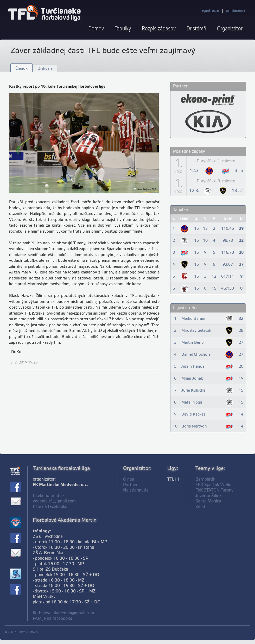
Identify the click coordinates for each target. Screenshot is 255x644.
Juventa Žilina (209, 496)
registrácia (210, 11)
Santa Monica (208, 501)
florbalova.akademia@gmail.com (63, 613)
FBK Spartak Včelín (213, 485)
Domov (96, 29)
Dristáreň (196, 29)
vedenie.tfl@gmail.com (54, 501)
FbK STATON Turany (214, 490)
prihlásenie (236, 11)
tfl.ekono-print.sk (49, 496)
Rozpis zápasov (159, 29)
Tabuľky (123, 29)
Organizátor (230, 29)
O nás (129, 479)
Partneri (131, 485)
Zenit (200, 507)
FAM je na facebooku (52, 619)
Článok (21, 69)
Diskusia (45, 69)
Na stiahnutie (136, 490)
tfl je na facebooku (50, 507)
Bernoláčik (205, 479)
